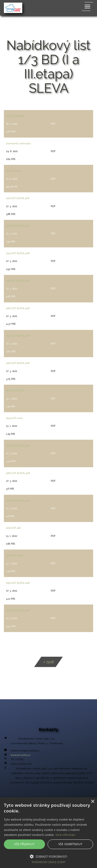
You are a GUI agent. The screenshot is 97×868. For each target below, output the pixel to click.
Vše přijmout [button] (24, 844)
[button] (48, 856)
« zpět (48, 662)
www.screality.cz (20, 755)
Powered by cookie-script (49, 862)
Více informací (66, 835)
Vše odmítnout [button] (70, 844)
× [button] (92, 802)
